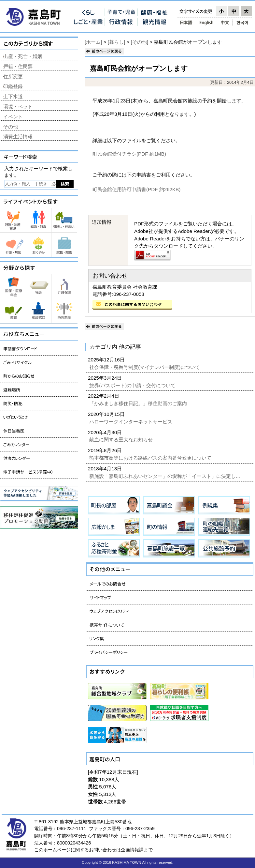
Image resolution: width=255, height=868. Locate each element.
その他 (11, 127)
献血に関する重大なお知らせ (122, 440)
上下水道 (13, 96)
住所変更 (13, 76)
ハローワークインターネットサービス (131, 422)
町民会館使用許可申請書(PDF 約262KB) (136, 189)
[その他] (140, 42)
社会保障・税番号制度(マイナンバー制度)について (145, 367)
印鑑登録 (13, 86)
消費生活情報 (18, 137)
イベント (13, 117)
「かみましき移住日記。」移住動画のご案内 (139, 403)
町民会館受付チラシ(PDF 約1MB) (129, 154)
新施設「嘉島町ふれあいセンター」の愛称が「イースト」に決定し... (165, 476)
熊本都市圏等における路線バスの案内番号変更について (151, 458)
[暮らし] (116, 42)
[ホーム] (93, 42)
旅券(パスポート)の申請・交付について (133, 385)
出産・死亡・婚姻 (23, 56)
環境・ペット (18, 107)
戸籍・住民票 (18, 66)
